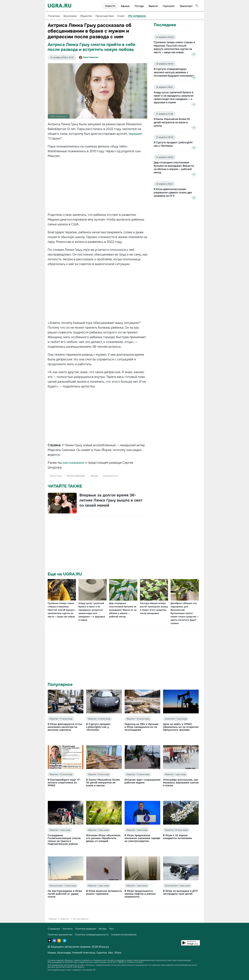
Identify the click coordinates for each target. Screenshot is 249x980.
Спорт (121, 16)
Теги (111, 929)
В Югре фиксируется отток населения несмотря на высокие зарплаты (65, 727)
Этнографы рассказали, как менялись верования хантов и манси (181, 783)
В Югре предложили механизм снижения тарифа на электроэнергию (142, 838)
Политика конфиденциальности (92, 935)
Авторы (103, 929)
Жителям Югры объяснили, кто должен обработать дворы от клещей (103, 838)
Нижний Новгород (84, 953)
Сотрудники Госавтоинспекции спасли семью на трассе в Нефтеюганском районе (64, 840)
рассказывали (74, 463)
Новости (110, 6)
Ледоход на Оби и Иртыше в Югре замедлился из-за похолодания (141, 727)
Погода (139, 6)
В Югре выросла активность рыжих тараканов (104, 892)
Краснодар (64, 953)
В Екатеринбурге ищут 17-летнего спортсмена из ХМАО (64, 783)
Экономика (70, 16)
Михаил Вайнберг (76, 476)
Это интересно (137, 16)
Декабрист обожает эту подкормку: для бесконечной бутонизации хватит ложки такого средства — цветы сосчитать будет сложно (185, 613)
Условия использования (124, 935)
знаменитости (110, 476)
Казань (52, 953)
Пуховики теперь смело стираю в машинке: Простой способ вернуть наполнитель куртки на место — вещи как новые (61, 610)
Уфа (110, 953)
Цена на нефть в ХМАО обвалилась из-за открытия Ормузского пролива (181, 727)
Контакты (68, 929)
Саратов (102, 953)
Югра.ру (104, 947)
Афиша (125, 6)
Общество (86, 16)
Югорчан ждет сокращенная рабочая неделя (142, 781)
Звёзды (94, 476)
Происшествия (105, 16)
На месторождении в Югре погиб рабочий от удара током (65, 894)
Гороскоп (169, 6)
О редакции (54, 929)
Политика (54, 16)
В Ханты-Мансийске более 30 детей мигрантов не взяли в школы (103, 783)
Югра (118, 953)
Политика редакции (86, 929)
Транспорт (186, 6)
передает (135, 134)
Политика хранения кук (60, 935)
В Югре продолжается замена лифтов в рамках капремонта (140, 894)
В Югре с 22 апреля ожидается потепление (177, 837)
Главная (52, 919)
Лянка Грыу (56, 476)
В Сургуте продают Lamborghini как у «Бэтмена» (98, 727)
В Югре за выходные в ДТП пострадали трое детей (180, 892)
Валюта (153, 6)
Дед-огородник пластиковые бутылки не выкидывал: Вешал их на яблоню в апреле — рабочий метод (123, 610)
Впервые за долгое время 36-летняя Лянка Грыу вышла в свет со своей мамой (111, 500)
